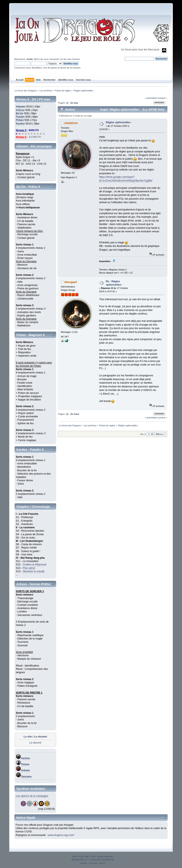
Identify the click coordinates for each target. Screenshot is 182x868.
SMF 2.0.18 (77, 856)
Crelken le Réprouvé (35, 565)
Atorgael (71, 282)
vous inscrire (73, 59)
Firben (20, 120)
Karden (20, 124)
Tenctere (26, 777)
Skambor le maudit (33, 571)
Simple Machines (105, 856)
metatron (71, 123)
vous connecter (52, 59)
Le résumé (41, 737)
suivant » (162, 98)
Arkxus (20, 110)
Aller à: (143, 434)
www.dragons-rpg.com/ (61, 835)
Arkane (25, 770)
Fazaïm (20, 117)
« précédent (151, 98)
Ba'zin (20, 113)
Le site (28, 737)
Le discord (35, 743)
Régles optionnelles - (119, 122)
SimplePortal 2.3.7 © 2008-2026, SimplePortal (93, 860)
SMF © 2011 (90, 856)
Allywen (21, 107)
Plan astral (29, 568)
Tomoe (25, 764)
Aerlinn (25, 758)
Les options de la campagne (32, 796)
